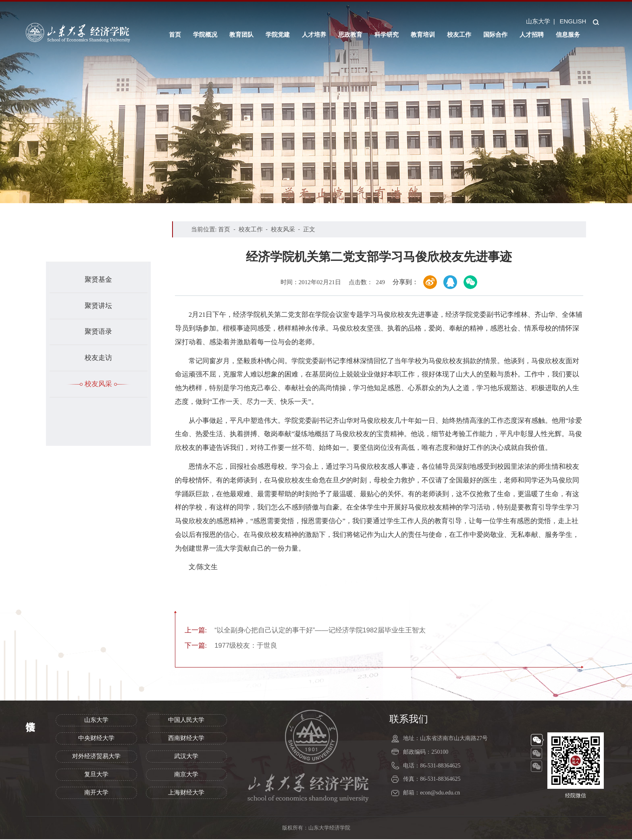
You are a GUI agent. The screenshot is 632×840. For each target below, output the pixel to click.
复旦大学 (96, 775)
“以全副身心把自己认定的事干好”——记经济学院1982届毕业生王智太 (305, 631)
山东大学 (538, 21)
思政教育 (350, 34)
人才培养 (314, 34)
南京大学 (186, 775)
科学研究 (387, 34)
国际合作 (495, 34)
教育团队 (241, 34)
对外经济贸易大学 (96, 757)
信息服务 (568, 34)
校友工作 (459, 34)
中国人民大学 (186, 721)
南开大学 (96, 793)
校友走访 (98, 358)
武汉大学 (186, 757)
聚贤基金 (98, 280)
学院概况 (205, 34)
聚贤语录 (98, 332)
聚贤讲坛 (98, 306)
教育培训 (423, 34)
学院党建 (278, 34)
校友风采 (98, 384)
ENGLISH (573, 21)
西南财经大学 (186, 739)
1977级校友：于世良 (231, 646)
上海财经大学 (186, 793)
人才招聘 (532, 34)
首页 (175, 34)
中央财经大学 (96, 739)
